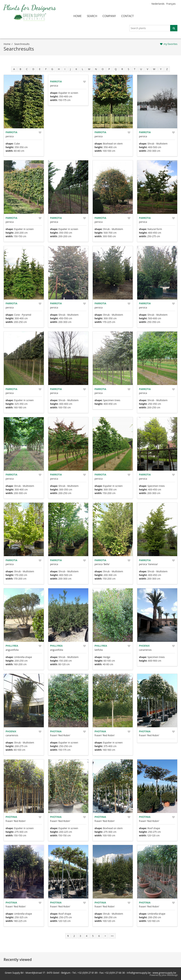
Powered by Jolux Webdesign (164, 975)
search (92, 16)
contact (128, 16)
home (77, 16)
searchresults (22, 44)
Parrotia (12, 132)
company (109, 16)
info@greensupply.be (139, 973)
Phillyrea (12, 646)
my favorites (171, 44)
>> (112, 936)
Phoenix (144, 646)
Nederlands (158, 4)
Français (171, 4)
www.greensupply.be (164, 973)
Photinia (56, 731)
